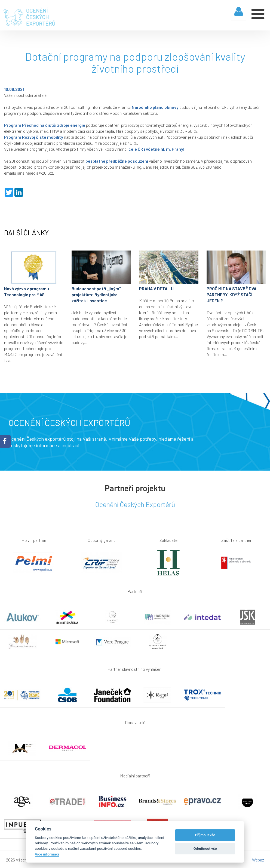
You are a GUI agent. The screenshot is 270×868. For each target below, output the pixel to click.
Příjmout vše (205, 835)
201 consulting (77, 106)
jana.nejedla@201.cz (35, 172)
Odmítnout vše (205, 849)
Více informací (47, 854)
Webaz (258, 859)
